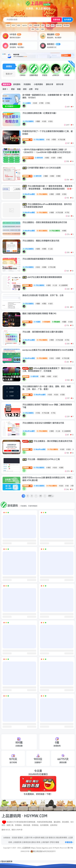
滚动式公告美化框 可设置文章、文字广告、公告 (43, 295)
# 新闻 (44, 267)
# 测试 (47, 158)
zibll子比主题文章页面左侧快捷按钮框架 (42, 277)
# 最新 (38, 121)
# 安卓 (35, 103)
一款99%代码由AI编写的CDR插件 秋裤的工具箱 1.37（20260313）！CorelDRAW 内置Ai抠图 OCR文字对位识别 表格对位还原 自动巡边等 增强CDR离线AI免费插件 (47, 152)
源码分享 (50, 84)
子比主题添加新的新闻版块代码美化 (38, 259)
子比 (30, 25)
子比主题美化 (28, 121)
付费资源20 (27, 486)
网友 (33, 29)
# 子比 (67, 213)
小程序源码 (38, 84)
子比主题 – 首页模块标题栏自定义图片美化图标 (43, 332)
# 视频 (52, 213)
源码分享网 (36, 842)
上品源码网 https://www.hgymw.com (37, 848)
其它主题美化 (42, 231)
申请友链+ (69, 842)
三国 (48, 25)
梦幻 (53, 25)
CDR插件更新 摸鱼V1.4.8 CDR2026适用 (41, 168)
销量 (19, 89)
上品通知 (27, 103)
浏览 (25, 89)
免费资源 (26, 376)
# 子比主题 (62, 140)
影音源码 (46, 322)
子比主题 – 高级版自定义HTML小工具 (41, 459)
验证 (43, 25)
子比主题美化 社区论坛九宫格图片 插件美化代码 (43, 423)
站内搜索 (68, 20)
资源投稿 (57, 20)
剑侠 (43, 29)
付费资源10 (27, 176)
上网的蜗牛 (45, 842)
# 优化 (64, 194)
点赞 (31, 89)
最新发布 (6, 84)
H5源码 (37, 322)
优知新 (14, 838)
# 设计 (55, 376)
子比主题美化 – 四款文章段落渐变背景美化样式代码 (45, 222)
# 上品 (50, 249)
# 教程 (60, 158)
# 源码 (38, 249)
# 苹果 (41, 103)
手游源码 (27, 84)
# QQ (48, 140)
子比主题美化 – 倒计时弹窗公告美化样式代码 (47, 441)
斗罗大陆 (59, 25)
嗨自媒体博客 (62, 838)
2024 (8, 25)
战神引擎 (37, 25)
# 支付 (50, 304)
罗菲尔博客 (55, 842)
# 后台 (50, 121)
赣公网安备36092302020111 (43, 851)
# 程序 (53, 158)
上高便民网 (17, 842)
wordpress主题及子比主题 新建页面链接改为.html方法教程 (48, 350)
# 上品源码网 (63, 285)
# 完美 (62, 395)
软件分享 (60, 84)
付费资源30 (27, 395)
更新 (13, 89)
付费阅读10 (27, 140)
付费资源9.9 (28, 158)
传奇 (19, 25)
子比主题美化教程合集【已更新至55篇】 (40, 113)
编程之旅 (45, 838)
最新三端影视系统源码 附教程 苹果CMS (40, 314)
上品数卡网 (28, 838)
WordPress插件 (40, 395)
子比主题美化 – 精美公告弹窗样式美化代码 (41, 241)
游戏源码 (17, 84)
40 (41, 496)
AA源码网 (37, 838)
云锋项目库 (26, 842)
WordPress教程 (29, 194)
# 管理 (58, 194)
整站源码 (56, 322)
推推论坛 (52, 838)
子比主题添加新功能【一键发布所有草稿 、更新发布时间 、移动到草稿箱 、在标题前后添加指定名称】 (48, 189)
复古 (38, 29)
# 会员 (44, 121)
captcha (25, 25)
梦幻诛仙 (66, 25)
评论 (37, 89)
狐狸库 (20, 838)
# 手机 (48, 103)
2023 (13, 25)
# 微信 (54, 140)
